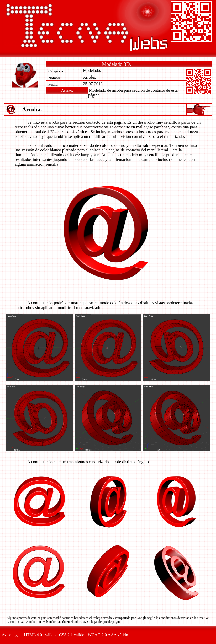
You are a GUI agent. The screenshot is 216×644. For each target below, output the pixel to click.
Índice (199, 110)
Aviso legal (11, 635)
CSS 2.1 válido (72, 635)
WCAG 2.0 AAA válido (108, 635)
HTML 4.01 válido (40, 635)
